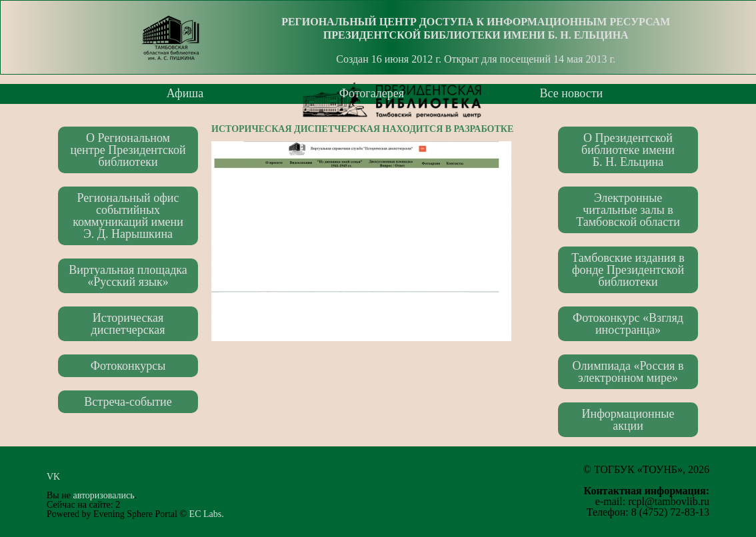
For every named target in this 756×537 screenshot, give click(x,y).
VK (57, 477)
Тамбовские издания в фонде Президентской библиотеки (628, 270)
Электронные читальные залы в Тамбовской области (628, 210)
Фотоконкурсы (128, 366)
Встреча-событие (128, 402)
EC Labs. (207, 514)
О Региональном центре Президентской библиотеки (128, 150)
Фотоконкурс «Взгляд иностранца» (628, 324)
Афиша (185, 93)
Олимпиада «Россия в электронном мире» (628, 372)
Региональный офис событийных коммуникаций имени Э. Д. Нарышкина (128, 216)
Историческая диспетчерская (128, 324)
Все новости (572, 93)
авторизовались (103, 495)
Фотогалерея (372, 93)
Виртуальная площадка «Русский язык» (128, 276)
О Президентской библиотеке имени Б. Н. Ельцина (628, 150)
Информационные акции (628, 420)
